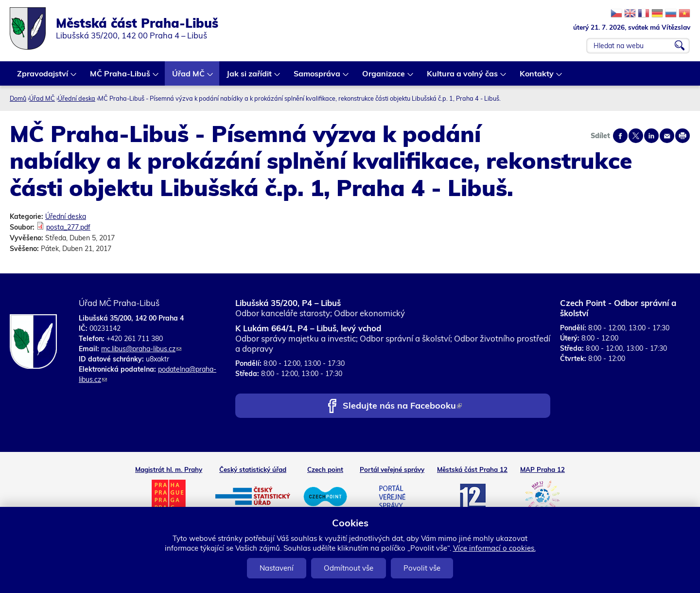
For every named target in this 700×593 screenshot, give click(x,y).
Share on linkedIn (651, 136)
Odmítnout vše (349, 568)
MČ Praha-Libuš (121, 77)
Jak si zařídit (250, 77)
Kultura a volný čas (463, 77)
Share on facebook (620, 136)
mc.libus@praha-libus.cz (141, 349)
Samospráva (317, 77)
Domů (18, 98)
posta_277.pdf (68, 227)
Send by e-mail (667, 136)
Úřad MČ (189, 77)
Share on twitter (636, 136)
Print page (682, 136)
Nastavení (277, 568)
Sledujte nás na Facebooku (402, 406)
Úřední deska (77, 98)
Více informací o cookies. (494, 548)
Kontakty (537, 77)
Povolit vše (422, 568)
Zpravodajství (43, 77)
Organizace (384, 77)
